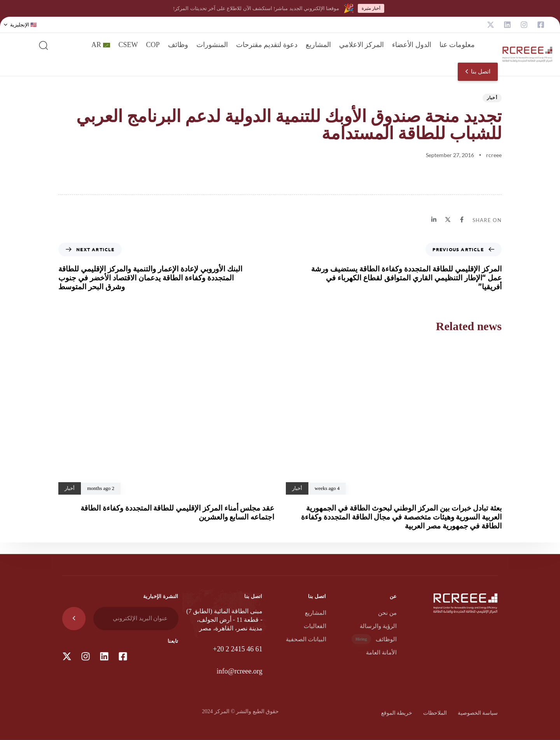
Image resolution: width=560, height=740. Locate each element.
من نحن (387, 613)
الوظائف (374, 639)
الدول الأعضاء (412, 45)
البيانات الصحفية (306, 639)
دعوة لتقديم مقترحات (267, 45)
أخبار (492, 97)
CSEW (128, 45)
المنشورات (212, 45)
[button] (20, 25)
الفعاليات (315, 626)
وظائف (178, 45)
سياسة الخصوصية (478, 713)
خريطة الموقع (397, 713)
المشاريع (318, 45)
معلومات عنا (457, 45)
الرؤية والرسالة (378, 626)
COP (153, 45)
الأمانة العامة (381, 653)
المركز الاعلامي (362, 45)
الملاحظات (435, 713)
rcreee (494, 155)
